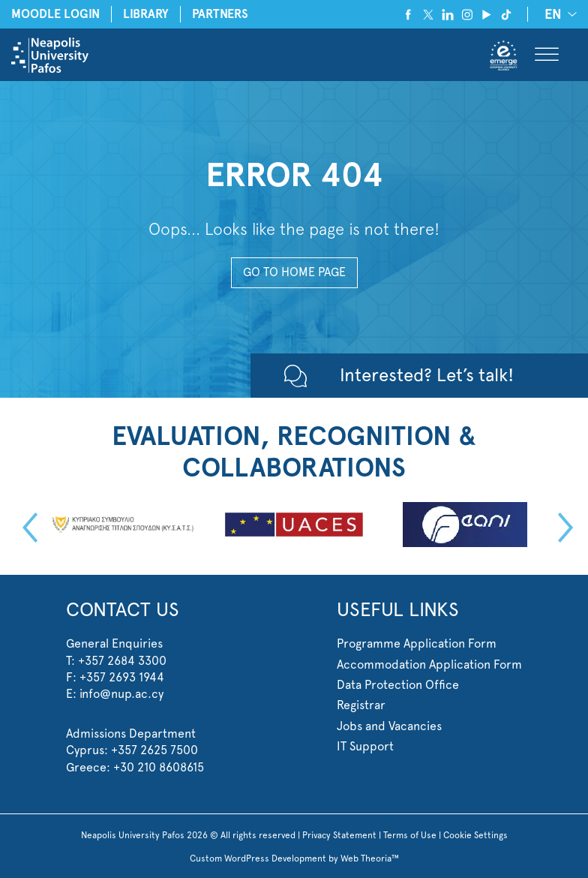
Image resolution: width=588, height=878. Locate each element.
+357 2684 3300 (122, 661)
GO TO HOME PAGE (294, 272)
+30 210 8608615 (159, 767)
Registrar (361, 705)
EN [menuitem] (553, 15)
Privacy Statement (339, 835)
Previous (26, 528)
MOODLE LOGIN (55, 14)
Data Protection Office (398, 685)
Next (562, 528)
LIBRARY (146, 14)
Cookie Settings (475, 835)
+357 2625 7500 (154, 750)
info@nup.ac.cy (121, 694)
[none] (558, 14)
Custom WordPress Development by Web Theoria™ (294, 858)
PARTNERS (220, 14)
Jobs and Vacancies (389, 726)
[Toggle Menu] (547, 55)
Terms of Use (410, 835)
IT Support (365, 746)
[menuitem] (558, 14)
